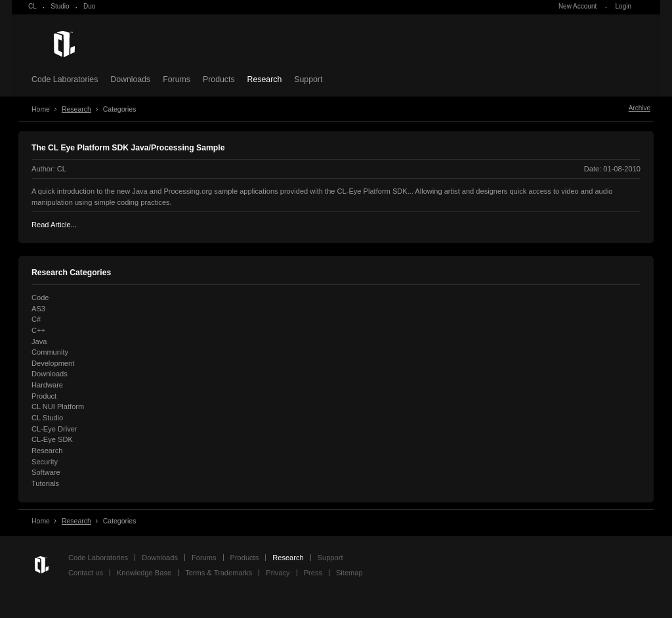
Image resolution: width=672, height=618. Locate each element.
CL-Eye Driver (54, 429)
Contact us (86, 573)
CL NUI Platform (58, 407)
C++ (38, 330)
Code (40, 298)
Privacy (278, 573)
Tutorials (45, 483)
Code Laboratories (65, 79)
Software (46, 472)
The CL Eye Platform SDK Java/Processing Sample (128, 148)
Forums (177, 79)
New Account (577, 6)
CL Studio (47, 418)
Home (41, 109)
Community (50, 352)
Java (39, 342)
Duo (89, 6)
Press (313, 573)
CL (32, 6)
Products (219, 79)
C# (36, 319)
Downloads (130, 79)
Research (265, 79)
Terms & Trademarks (219, 573)
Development (53, 363)
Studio (60, 6)
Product (44, 396)
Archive (640, 108)
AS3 (38, 309)
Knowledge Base (144, 573)
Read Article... (54, 225)
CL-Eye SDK (52, 439)
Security (45, 462)
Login (623, 6)
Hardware (47, 385)
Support (308, 79)
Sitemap (349, 573)
